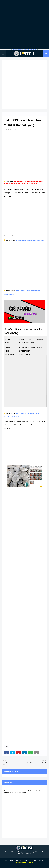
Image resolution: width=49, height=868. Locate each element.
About (12, 861)
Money (9, 114)
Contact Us (27, 861)
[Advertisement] (24, 24)
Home (5, 114)
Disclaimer (42, 861)
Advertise (19, 861)
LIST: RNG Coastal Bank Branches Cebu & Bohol (30, 240)
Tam (6, 130)
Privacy (34, 861)
